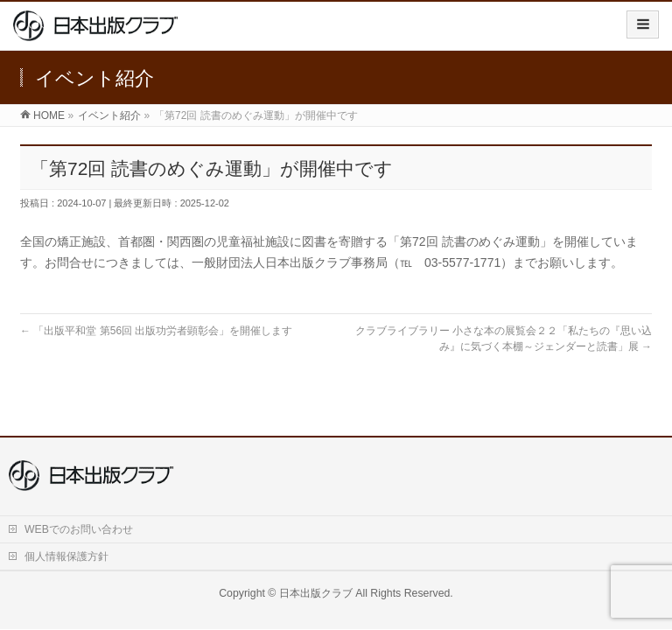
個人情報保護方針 (66, 556)
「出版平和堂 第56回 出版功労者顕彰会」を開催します (156, 331)
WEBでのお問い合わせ (79, 529)
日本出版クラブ (316, 593)
